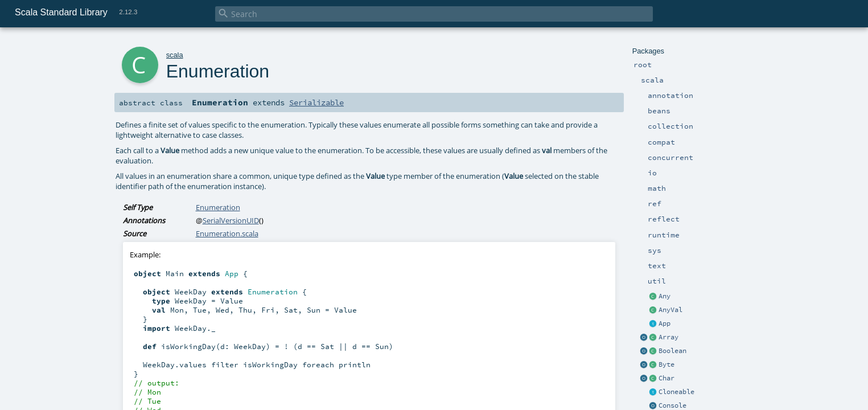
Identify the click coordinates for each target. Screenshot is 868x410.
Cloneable (676, 392)
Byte (667, 364)
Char (667, 378)
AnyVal (670, 310)
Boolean (672, 351)
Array (669, 337)
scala (175, 55)
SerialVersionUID (231, 220)
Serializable (316, 102)
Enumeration (218, 207)
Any (665, 296)
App (665, 323)
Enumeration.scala (227, 233)
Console (672, 405)
